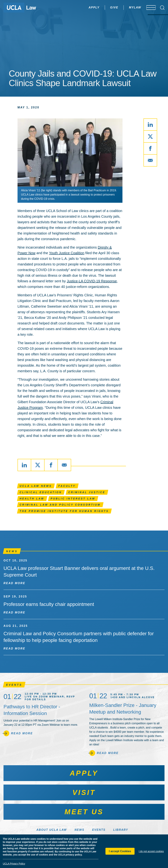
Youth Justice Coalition (67, 253)
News (79, 830)
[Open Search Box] (162, 8)
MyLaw (125, 7)
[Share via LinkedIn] (150, 125)
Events (99, 830)
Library (121, 830)
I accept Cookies (120, 851)
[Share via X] (150, 136)
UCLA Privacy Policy (14, 864)
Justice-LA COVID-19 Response (92, 281)
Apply (84, 7)
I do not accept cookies (151, 851)
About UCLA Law (52, 830)
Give (104, 7)
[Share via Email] (150, 160)
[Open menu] (149, 8)
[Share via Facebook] (150, 148)
